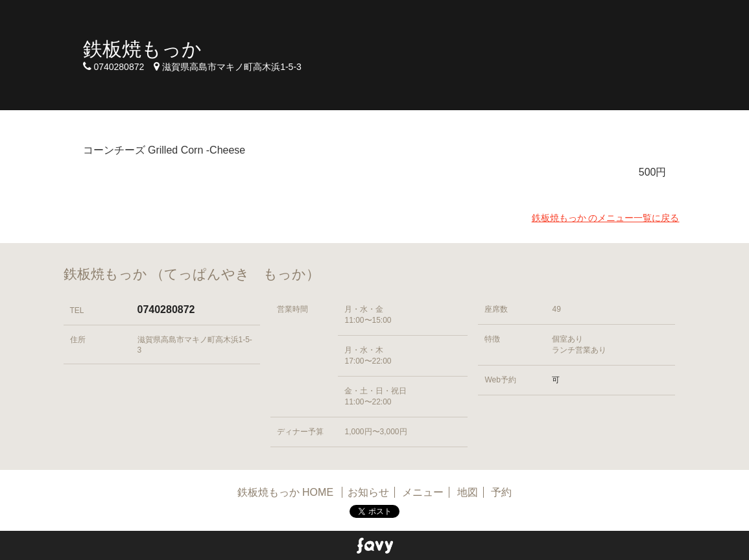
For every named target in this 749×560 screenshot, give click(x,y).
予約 (501, 492)
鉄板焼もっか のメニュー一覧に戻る (606, 218)
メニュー (423, 492)
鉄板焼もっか (142, 49)
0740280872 (166, 309)
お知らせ (368, 492)
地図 (468, 492)
